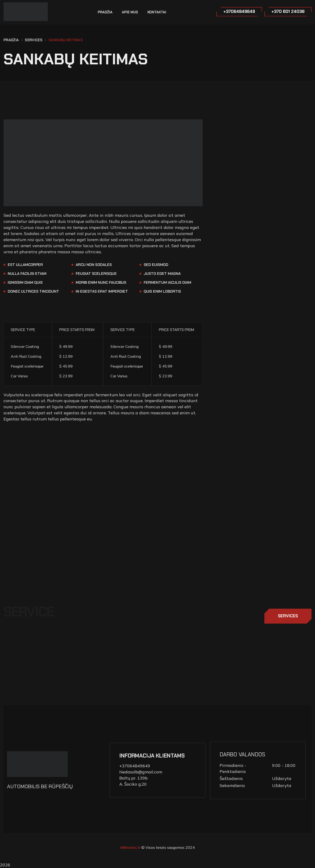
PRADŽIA (11, 40)
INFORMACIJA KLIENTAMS (152, 756)
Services (34, 40)
